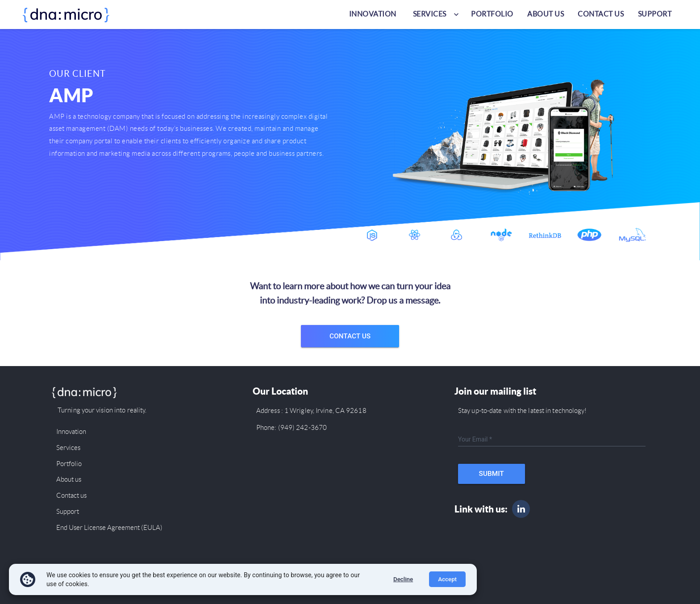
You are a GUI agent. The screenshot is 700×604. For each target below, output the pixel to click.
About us (546, 14)
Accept (447, 579)
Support (655, 14)
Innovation (373, 14)
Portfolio (492, 14)
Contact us (601, 14)
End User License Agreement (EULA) (109, 528)
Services (68, 448)
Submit (492, 474)
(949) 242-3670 (302, 428)
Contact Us (350, 336)
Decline (403, 579)
